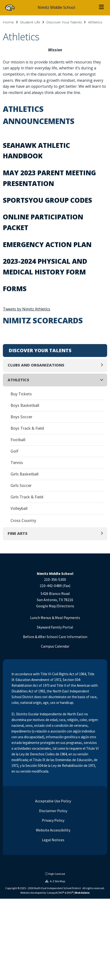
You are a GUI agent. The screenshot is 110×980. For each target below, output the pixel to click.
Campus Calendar (55, 646)
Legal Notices (53, 840)
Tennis (17, 463)
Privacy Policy (53, 820)
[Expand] (103, 365)
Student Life (30, 22)
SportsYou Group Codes (47, 200)
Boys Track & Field (27, 428)
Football (18, 440)
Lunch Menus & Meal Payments (55, 618)
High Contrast (57, 874)
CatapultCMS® (55, 893)
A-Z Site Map (55, 881)
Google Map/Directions (55, 606)
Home (8, 22)
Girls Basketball (25, 474)
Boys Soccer (21, 417)
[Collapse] (103, 380)
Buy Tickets (21, 394)
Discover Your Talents (64, 22)
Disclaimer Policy (53, 811)
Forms (15, 289)
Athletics (95, 22)
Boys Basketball (25, 405)
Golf (14, 451)
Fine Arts (18, 533)
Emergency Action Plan (47, 244)
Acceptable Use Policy (53, 801)
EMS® (70, 893)
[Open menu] (101, 8)
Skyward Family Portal (55, 627)
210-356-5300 (55, 579)
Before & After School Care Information (55, 637)
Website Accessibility (53, 830)
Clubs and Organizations (36, 365)
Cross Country (23, 521)
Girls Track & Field (27, 497)
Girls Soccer (21, 485)
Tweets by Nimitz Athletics (27, 309)
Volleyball (19, 508)
